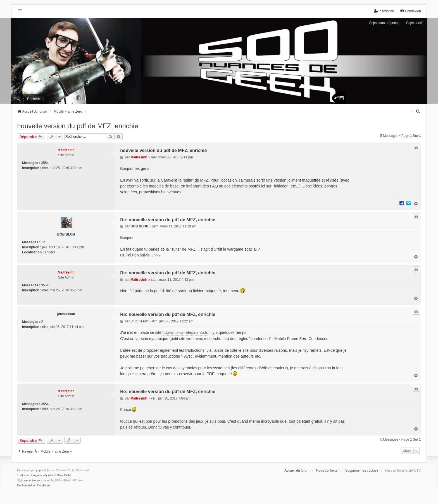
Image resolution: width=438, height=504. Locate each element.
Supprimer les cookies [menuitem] (362, 470)
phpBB (40, 470)
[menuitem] (418, 111)
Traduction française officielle (35, 475)
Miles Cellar (64, 475)
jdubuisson (66, 314)
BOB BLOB (66, 234)
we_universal (32, 480)
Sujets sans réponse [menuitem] (384, 23)
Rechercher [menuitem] (36, 99)
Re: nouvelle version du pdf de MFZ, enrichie (168, 220)
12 (43, 242)
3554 (45, 163)
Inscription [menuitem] (384, 11)
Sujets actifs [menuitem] (415, 23)
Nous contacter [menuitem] (328, 470)
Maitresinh (66, 150)
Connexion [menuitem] (410, 11)
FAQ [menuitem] (17, 99)
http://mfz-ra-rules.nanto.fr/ (186, 332)
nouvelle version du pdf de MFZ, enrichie (78, 126)
